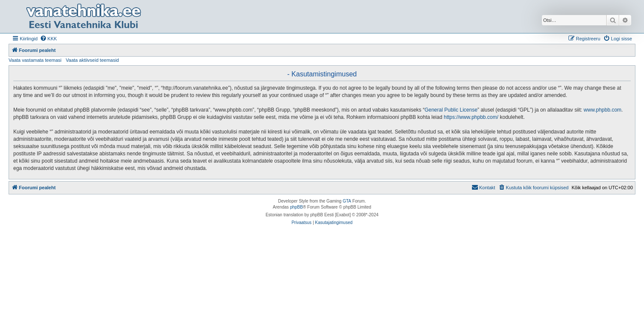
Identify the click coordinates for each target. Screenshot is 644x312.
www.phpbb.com (602, 110)
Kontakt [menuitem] (483, 187)
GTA (347, 201)
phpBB (296, 207)
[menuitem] (48, 39)
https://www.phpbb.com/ (471, 117)
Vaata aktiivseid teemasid (92, 60)
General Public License (451, 110)
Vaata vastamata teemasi (35, 60)
